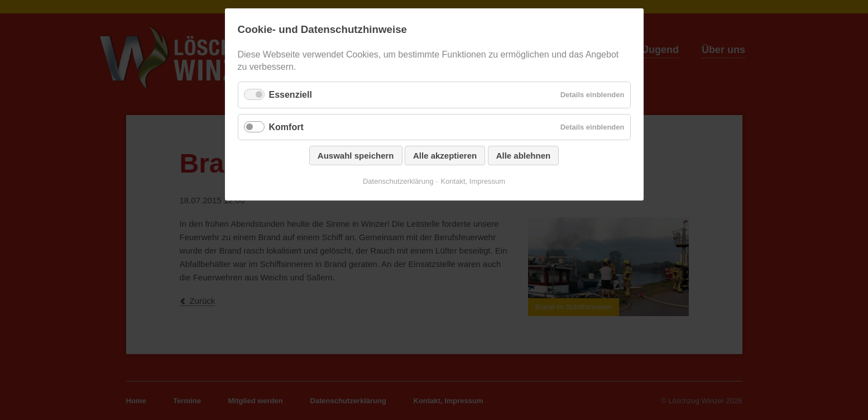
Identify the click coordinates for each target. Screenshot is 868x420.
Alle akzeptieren (445, 156)
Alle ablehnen (524, 156)
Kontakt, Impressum (473, 181)
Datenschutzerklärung (398, 181)
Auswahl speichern (356, 156)
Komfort (286, 127)
